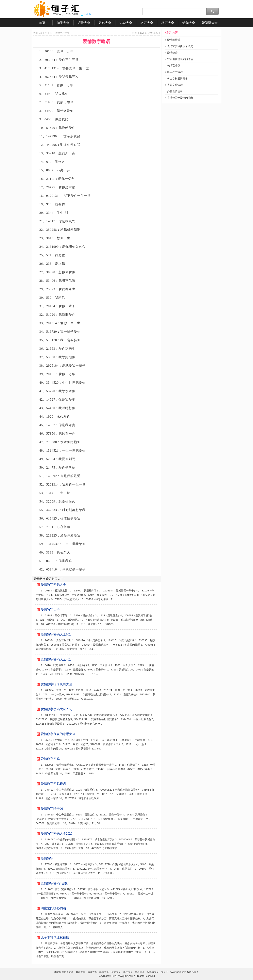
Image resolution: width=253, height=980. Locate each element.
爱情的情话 (174, 40)
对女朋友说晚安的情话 (180, 59)
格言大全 (168, 23)
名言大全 (147, 23)
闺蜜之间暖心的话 (53, 908)
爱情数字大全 (50, 610)
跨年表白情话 (175, 72)
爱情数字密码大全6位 (56, 634)
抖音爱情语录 (175, 91)
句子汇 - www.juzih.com (174, 972)
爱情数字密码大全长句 (57, 709)
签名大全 (105, 23)
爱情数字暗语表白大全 (57, 684)
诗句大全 (189, 23)
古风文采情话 (175, 85)
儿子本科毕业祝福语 (55, 937)
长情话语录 (174, 65)
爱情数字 (47, 858)
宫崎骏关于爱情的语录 (180, 98)
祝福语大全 (210, 23)
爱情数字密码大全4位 (56, 659)
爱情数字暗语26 (52, 809)
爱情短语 (172, 53)
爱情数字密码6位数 (54, 883)
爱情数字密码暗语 (53, 784)
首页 (42, 23)
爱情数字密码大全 (53, 585)
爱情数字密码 (50, 759)
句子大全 (63, 23)
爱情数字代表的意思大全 (58, 734)
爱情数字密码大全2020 (57, 834)
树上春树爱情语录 (177, 79)
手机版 (88, 14)
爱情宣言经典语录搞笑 (180, 46)
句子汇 (48, 33)
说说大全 (126, 23)
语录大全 (84, 23)
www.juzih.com (125, 976)
